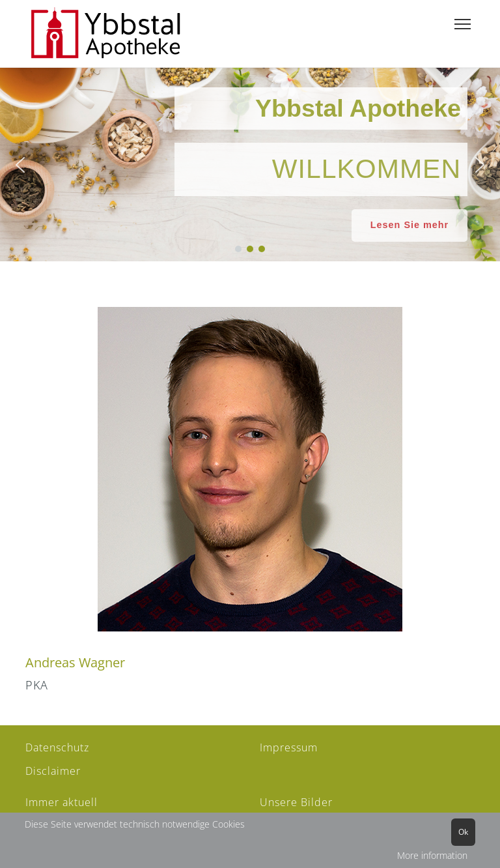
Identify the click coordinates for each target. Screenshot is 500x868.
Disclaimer (53, 771)
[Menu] (463, 24)
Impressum (289, 747)
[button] (20, 165)
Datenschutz (57, 747)
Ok (463, 832)
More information (432, 855)
